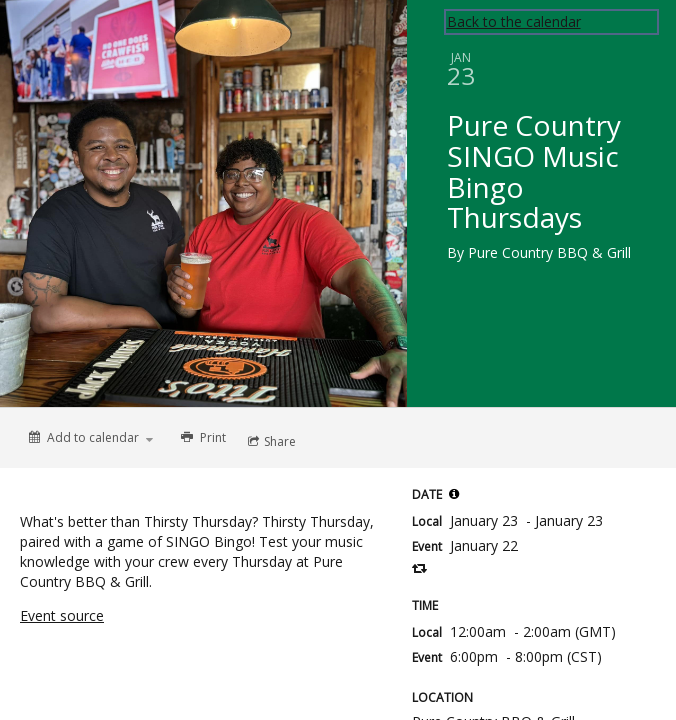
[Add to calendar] (91, 437)
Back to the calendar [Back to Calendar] (514, 21)
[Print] (201, 438)
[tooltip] (454, 494)
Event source (62, 615)
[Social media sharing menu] (270, 442)
